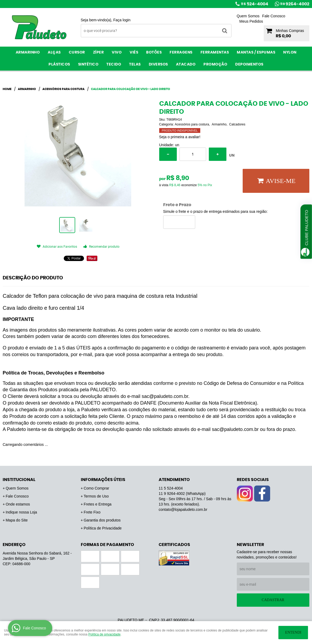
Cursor (77, 52)
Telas (135, 64)
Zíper (99, 52)
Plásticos (59, 64)
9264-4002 (295, 4)
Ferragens (181, 52)
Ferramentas (215, 52)
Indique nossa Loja (21, 512)
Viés (134, 52)
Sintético (88, 64)
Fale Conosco (274, 16)
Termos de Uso (96, 496)
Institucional (19, 480)
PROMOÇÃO (215, 64)
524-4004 (255, 4)
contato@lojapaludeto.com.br (183, 510)
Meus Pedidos (251, 21)
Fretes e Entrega (98, 504)
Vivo (117, 52)
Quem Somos (248, 16)
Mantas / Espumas (256, 52)
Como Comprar (97, 488)
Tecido (114, 64)
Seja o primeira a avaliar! (180, 137)
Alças (54, 52)
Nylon (290, 52)
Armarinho (28, 52)
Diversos (158, 64)
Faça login (122, 20)
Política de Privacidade (103, 528)
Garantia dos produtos (102, 520)
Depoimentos (249, 64)
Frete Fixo (92, 512)
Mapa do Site (17, 520)
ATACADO (186, 64)
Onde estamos (18, 504)
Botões (154, 52)
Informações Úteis (103, 480)
